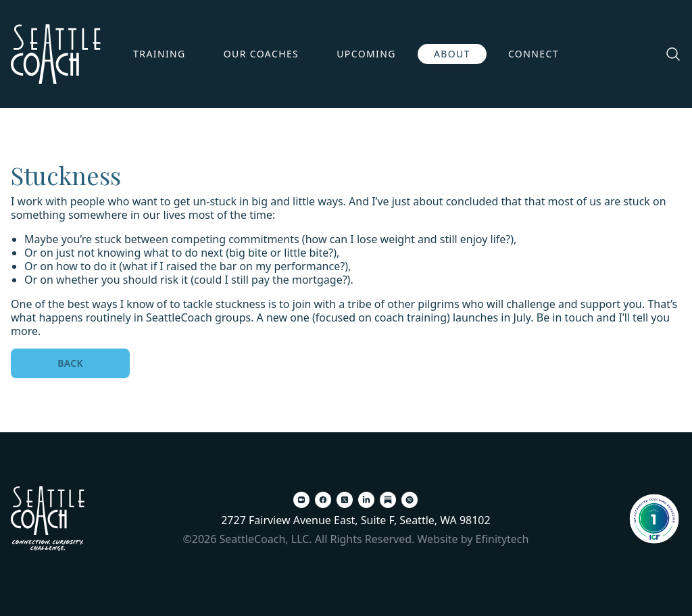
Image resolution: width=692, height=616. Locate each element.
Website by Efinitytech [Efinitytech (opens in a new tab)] (473, 539)
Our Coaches (262, 54)
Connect (534, 54)
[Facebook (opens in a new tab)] (323, 500)
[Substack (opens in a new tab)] (388, 500)
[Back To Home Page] (48, 519)
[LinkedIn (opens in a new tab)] (366, 500)
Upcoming (366, 54)
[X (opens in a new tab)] (345, 500)
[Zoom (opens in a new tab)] (301, 500)
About (452, 54)
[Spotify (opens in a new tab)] (410, 500)
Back (70, 363)
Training (159, 54)
